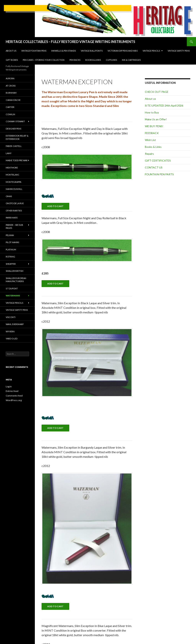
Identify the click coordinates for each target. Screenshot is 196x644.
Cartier (10, 107)
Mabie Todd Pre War (17, 160)
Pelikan (10, 235)
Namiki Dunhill (14, 189)
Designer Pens (13, 129)
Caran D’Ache (13, 100)
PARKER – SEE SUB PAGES (14, 227)
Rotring (10, 257)
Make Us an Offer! (156, 119)
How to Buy (152, 112)
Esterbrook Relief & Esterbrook (17, 137)
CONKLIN (10, 114)
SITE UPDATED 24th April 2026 (164, 106)
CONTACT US (154, 167)
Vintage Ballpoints (92, 51)
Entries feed (12, 391)
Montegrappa (13, 182)
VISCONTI (11, 317)
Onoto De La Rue (15, 203)
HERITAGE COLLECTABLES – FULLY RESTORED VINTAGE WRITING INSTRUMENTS (70, 42)
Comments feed (14, 396)
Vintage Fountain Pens (34, 51)
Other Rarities (14, 211)
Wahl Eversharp (15, 324)
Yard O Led (12, 339)
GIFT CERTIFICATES (158, 161)
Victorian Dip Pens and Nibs (123, 51)
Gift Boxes (12, 60)
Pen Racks (75, 60)
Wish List (150, 140)
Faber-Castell (14, 146)
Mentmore (12, 168)
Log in (9, 386)
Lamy (9, 153)
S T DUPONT (12, 288)
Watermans (13, 296)
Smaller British (15, 271)
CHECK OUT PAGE (157, 92)
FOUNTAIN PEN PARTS (159, 174)
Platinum (11, 250)
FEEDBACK (152, 133)
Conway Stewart (15, 121)
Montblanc (13, 175)
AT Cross (11, 86)
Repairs (149, 154)
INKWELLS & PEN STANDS (64, 51)
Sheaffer (11, 264)
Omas (9, 196)
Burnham (11, 93)
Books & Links (93, 60)
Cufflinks (111, 60)
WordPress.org (14, 400)
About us (11, 51)
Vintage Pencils (151, 51)
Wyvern (10, 331)
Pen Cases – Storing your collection (44, 60)
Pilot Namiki (12, 242)
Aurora (10, 78)
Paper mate (12, 218)
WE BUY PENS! (154, 126)
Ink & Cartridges (131, 60)
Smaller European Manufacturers (16, 280)
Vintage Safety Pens (179, 51)
